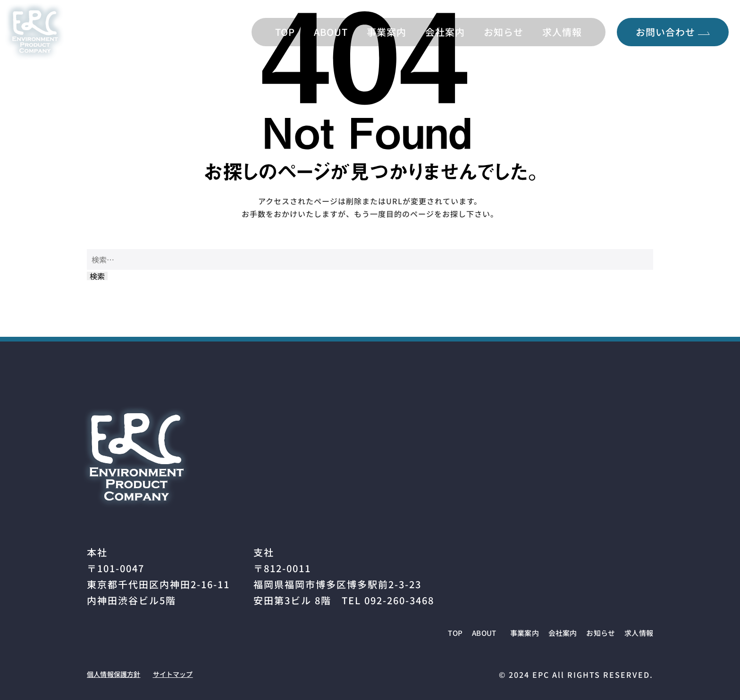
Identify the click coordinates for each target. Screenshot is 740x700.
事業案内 (387, 32)
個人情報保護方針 (121, 674)
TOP (285, 32)
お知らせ (504, 32)
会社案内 (445, 32)
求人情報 (562, 32)
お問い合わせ (673, 32)
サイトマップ (193, 674)
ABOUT (331, 32)
